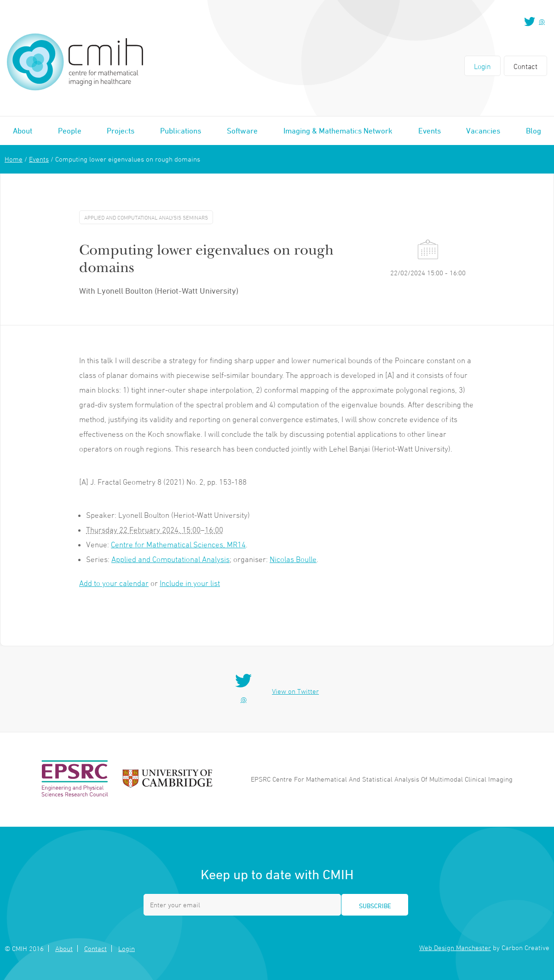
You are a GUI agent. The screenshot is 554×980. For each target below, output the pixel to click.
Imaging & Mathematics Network (338, 131)
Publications (181, 131)
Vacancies (483, 131)
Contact (525, 66)
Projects (121, 131)
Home (14, 159)
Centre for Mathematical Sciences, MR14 (178, 545)
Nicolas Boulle (293, 559)
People (70, 131)
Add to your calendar (114, 583)
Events (430, 131)
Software (242, 131)
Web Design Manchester (455, 948)
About (23, 131)
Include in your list (190, 583)
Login (482, 66)
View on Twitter (295, 691)
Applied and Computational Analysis (170, 559)
